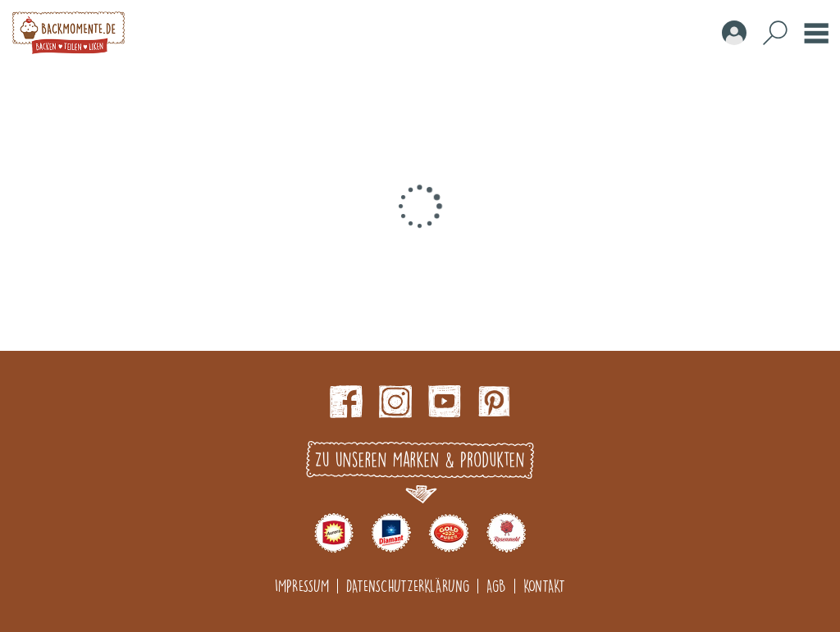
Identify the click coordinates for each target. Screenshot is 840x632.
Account (734, 33)
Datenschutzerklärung (408, 586)
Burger (816, 33)
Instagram (395, 402)
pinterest (494, 402)
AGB (496, 586)
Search (775, 33)
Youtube (445, 402)
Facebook (346, 402)
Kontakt (544, 586)
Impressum (302, 586)
